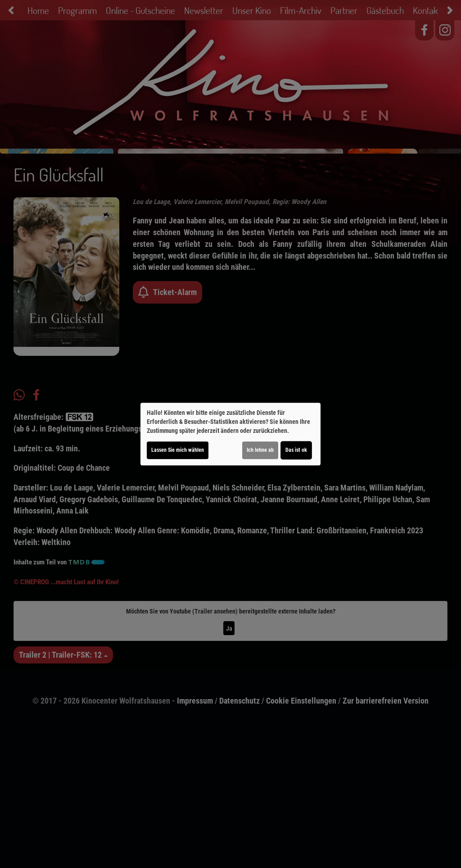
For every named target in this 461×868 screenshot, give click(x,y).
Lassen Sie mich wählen (178, 450)
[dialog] (230, 434)
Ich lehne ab (260, 450)
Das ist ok (296, 450)
